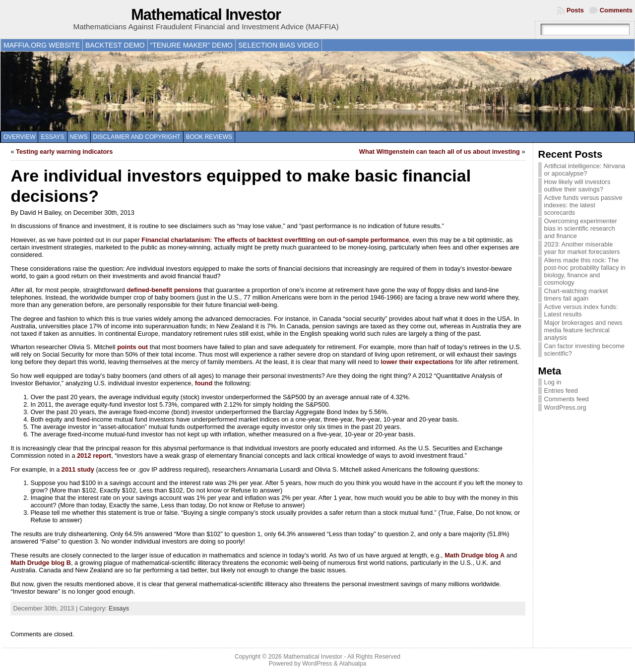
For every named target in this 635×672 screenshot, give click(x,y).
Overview (19, 137)
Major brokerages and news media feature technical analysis (583, 330)
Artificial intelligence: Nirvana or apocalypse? (585, 170)
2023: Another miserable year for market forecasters (582, 248)
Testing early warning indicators (64, 152)
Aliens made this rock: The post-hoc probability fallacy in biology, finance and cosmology (585, 271)
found (204, 383)
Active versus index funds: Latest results (581, 310)
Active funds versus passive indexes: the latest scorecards (583, 205)
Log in (553, 382)
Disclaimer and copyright (137, 137)
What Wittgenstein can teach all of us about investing (440, 152)
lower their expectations (417, 362)
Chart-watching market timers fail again (576, 295)
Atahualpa (352, 664)
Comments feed (567, 399)
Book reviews (209, 137)
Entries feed (561, 391)
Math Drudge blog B (41, 563)
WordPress (317, 664)
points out (132, 347)
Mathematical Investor (206, 15)
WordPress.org (565, 407)
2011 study (78, 469)
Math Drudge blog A (475, 555)
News (79, 137)
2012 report (94, 456)
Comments (616, 10)
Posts (575, 10)
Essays (52, 137)
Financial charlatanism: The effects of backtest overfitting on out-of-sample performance (275, 240)
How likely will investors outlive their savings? (577, 185)
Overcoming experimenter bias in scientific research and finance (581, 228)
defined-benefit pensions (164, 290)
